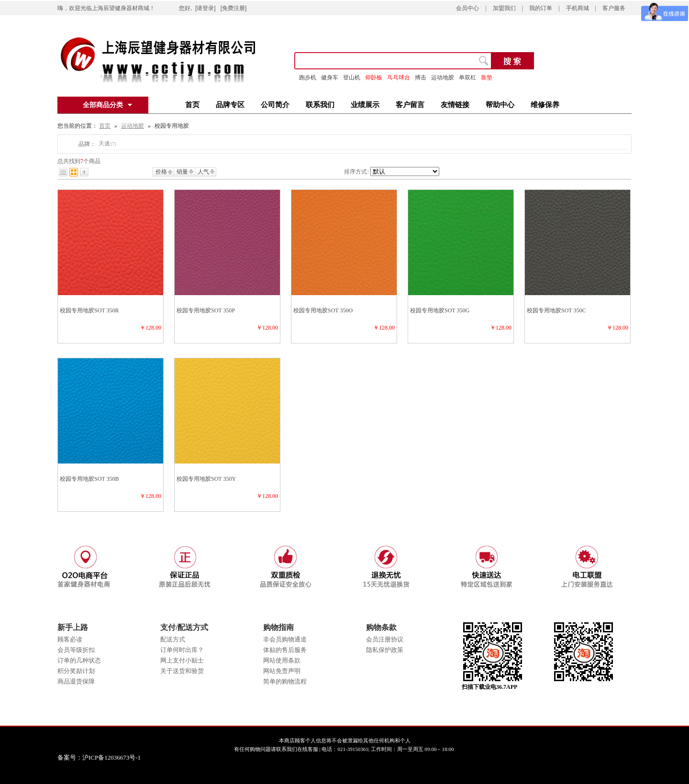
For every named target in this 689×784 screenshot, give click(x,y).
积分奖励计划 (76, 671)
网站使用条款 (282, 660)
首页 (192, 105)
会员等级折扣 (76, 650)
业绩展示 (365, 105)
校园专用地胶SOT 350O (323, 310)
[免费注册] (234, 8)
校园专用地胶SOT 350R (89, 310)
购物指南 (278, 627)
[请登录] (206, 8)
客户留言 (410, 105)
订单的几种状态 (79, 660)
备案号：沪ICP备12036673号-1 (106, 757)
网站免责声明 (282, 671)
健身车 (330, 77)
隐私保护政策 (385, 650)
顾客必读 (70, 639)
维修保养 (545, 105)
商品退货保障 (76, 681)
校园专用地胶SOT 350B (89, 479)
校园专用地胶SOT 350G (440, 310)
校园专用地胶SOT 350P (206, 310)
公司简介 (275, 105)
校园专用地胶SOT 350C (556, 310)
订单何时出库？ (182, 650)
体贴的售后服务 (285, 650)
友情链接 (455, 105)
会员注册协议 (385, 639)
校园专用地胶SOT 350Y (206, 479)
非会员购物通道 (285, 639)
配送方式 (173, 639)
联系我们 (320, 105)
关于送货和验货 (182, 671)
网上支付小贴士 (182, 660)
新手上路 (73, 627)
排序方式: (356, 172)
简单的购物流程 (285, 681)
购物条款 (381, 627)
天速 (107, 144)
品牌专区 (230, 105)
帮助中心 (500, 105)
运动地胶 (133, 126)
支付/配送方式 (184, 627)
